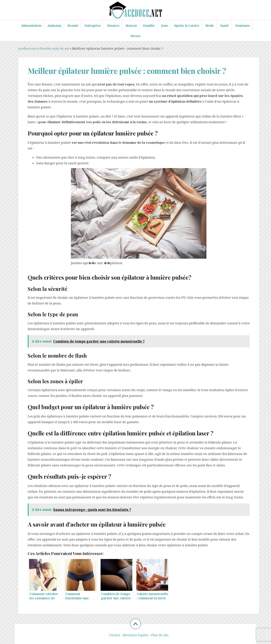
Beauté (73, 26)
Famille (149, 26)
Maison (131, 26)
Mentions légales (136, 635)
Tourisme (242, 26)
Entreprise (93, 26)
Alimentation (31, 26)
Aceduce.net (27, 48)
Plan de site (160, 635)
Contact (115, 635)
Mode (210, 26)
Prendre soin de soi (54, 48)
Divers (135, 36)
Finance (113, 26)
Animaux (54, 26)
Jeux (164, 26)
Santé (225, 26)
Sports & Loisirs (187, 26)
